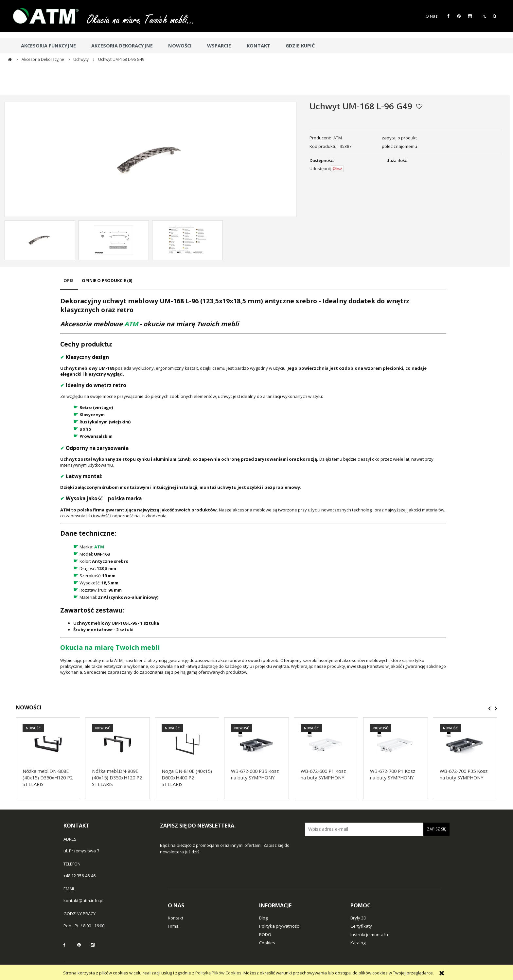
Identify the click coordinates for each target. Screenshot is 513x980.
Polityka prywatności (279, 926)
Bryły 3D (358, 918)
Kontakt (176, 918)
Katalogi (358, 943)
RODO (265, 935)
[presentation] (490, 708)
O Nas (432, 16)
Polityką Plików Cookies (218, 973)
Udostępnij (320, 169)
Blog (263, 918)
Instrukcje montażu (369, 935)
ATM (338, 138)
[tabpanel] (253, 486)
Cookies (267, 943)
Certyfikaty (361, 926)
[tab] (69, 284)
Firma (173, 926)
